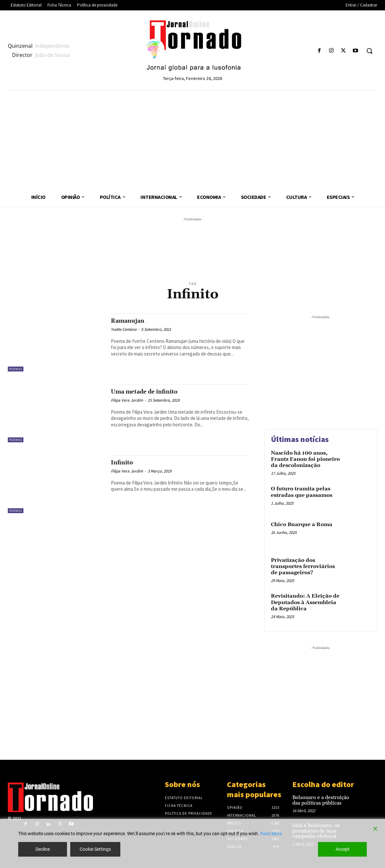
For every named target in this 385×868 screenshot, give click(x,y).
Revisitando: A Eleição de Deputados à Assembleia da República (305, 602)
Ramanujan (131, 321)
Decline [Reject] (43, 849)
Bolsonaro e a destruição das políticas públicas (321, 800)
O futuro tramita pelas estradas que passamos (302, 492)
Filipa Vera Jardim (127, 400)
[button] (369, 51)
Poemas (16, 369)
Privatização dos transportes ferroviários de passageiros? (303, 566)
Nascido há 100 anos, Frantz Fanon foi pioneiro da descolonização (305, 459)
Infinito (124, 462)
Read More (271, 834)
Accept (343, 849)
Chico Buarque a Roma (302, 525)
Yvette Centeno (124, 329)
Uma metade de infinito (152, 392)
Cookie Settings (95, 849)
